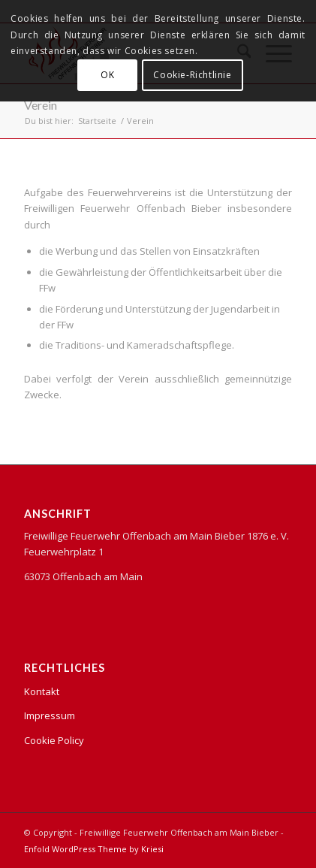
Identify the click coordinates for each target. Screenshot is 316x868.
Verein (41, 105)
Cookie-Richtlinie (192, 75)
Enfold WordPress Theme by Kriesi (94, 849)
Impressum (50, 715)
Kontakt (42, 691)
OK (107, 75)
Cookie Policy (54, 740)
